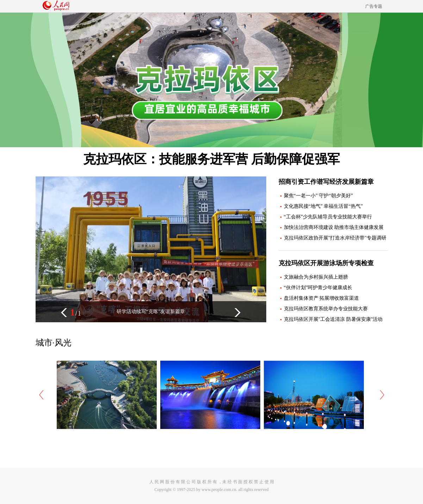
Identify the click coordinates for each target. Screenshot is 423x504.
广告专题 (374, 6)
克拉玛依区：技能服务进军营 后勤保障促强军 (211, 159)
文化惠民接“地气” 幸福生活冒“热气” (323, 206)
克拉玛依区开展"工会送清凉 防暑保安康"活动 (333, 319)
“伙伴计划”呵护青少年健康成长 (318, 288)
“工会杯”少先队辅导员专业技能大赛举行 (328, 217)
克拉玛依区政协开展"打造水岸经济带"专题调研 (335, 238)
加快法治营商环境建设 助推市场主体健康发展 (334, 227)
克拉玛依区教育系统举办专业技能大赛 (326, 309)
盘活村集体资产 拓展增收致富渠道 (322, 298)
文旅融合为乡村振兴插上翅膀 (316, 277)
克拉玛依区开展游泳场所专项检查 (326, 263)
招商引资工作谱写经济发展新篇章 (326, 182)
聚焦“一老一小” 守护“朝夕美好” (318, 196)
